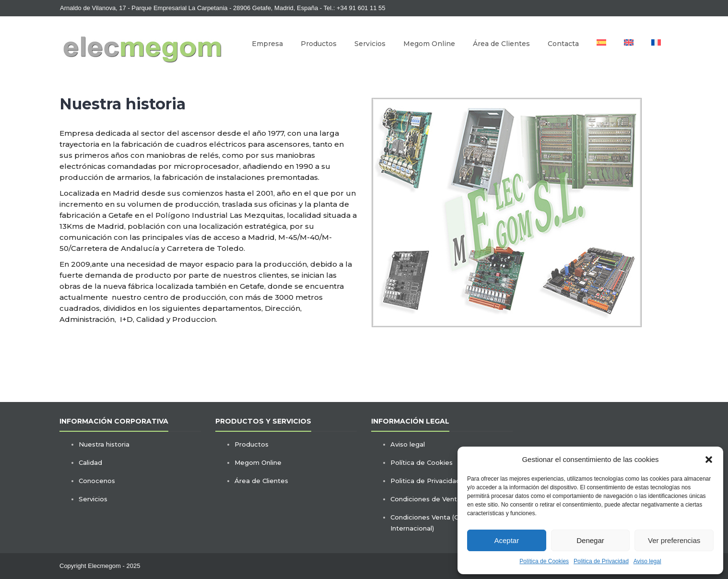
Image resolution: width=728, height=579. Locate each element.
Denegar (590, 540)
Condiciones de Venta (426, 499)
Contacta (563, 44)
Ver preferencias (674, 540)
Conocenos (97, 481)
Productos (319, 44)
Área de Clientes (501, 44)
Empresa (267, 44)
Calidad (90, 462)
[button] (709, 460)
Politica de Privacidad (601, 561)
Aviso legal (647, 561)
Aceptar (506, 540)
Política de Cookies (544, 561)
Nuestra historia (104, 444)
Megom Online (429, 44)
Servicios (370, 44)
